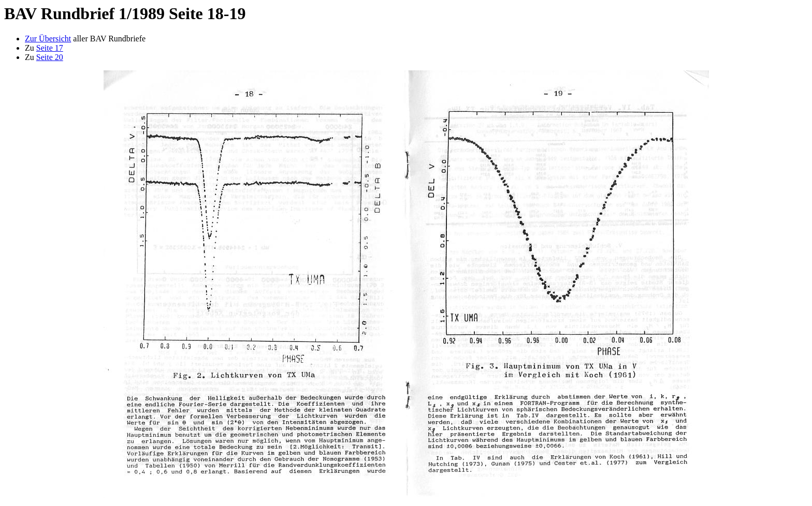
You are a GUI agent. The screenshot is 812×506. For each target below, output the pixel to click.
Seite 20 (50, 57)
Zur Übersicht (48, 39)
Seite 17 (50, 48)
